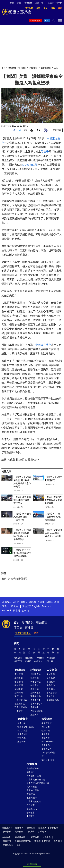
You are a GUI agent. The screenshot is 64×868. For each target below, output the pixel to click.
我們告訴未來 (33, 768)
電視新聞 (22, 68)
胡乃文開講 (22, 731)
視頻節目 (12, 68)
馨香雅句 (51, 685)
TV (47, 21)
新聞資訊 (28, 622)
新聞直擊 (19, 689)
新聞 (16, 643)
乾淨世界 (47, 837)
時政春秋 (35, 685)
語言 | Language (55, 3)
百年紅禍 (31, 794)
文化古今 (51, 696)
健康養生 (23, 719)
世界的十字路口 (38, 704)
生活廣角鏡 (47, 723)
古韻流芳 (51, 682)
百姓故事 (31, 805)
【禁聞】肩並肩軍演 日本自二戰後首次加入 (22, 500)
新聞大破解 (36, 693)
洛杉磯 (32, 602)
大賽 (19, 3)
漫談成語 (51, 689)
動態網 (47, 841)
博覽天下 (18, 661)
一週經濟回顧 (21, 700)
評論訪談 (36, 670)
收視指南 (31, 828)
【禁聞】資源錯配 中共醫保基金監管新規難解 (53, 500)
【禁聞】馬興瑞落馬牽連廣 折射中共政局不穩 (22, 517)
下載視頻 (57, 130)
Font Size (38, 130)
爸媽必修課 (52, 693)
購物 (36, 633)
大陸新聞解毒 (37, 711)
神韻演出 (38, 661)
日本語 (16, 611)
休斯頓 (49, 602)
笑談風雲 (51, 678)
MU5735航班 (30, 165)
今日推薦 (51, 658)
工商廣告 (31, 816)
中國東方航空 (43, 345)
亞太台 (15, 606)
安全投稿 (7, 832)
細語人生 (35, 715)
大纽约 (16, 602)
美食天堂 (46, 734)
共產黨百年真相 (34, 776)
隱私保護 (43, 828)
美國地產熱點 (53, 700)
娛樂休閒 (47, 719)
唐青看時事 (36, 700)
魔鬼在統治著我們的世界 (38, 783)
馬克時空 (35, 707)
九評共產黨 (32, 787)
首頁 (3, 68)
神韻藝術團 (20, 837)
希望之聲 (7, 841)
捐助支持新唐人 (23, 633)
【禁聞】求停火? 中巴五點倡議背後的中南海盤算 (22, 553)
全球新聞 (19, 674)
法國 (56, 602)
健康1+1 (21, 723)
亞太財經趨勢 (21, 707)
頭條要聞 (18, 658)
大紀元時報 (34, 837)
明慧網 (37, 841)
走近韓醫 (21, 742)
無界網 (57, 841)
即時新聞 (40, 658)
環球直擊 (19, 678)
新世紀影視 (8, 845)
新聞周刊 (19, 693)
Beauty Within (48, 742)
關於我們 (19, 828)
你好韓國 (46, 731)
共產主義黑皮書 (34, 801)
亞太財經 (19, 711)
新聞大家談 (36, 674)
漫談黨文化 (32, 809)
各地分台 (28, 3)
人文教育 (52, 670)
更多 (19, 845)
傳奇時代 (31, 772)
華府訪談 (19, 696)
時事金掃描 (36, 682)
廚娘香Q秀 (46, 749)
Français (46, 606)
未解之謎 (51, 674)
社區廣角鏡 (20, 704)
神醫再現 (21, 738)
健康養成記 (22, 734)
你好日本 (46, 727)
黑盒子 (45, 152)
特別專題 (32, 764)
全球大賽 (49, 661)
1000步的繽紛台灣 (49, 754)
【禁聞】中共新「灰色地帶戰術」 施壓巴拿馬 (53, 517)
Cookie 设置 (32, 864)
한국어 (25, 611)
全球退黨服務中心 (23, 841)
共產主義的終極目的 (36, 779)
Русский (6, 611)
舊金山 (6, 606)
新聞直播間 (36, 21)
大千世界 (46, 745)
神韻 (12, 3)
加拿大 (24, 602)
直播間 (29, 628)
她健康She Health (25, 727)
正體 (37, 3)
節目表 (18, 628)
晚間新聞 (19, 685)
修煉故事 (31, 812)
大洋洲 (41, 602)
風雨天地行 (32, 798)
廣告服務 (19, 832)
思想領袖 (35, 689)
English (36, 606)
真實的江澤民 (33, 790)
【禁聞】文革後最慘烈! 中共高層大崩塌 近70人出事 (53, 533)
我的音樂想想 (48, 760)
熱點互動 (35, 678)
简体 (43, 3)
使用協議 (54, 828)
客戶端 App (43, 832)
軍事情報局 (36, 696)
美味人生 (46, 738)
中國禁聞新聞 (45, 68)
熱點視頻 (29, 658)
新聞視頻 (20, 670)
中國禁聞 (33, 68)
